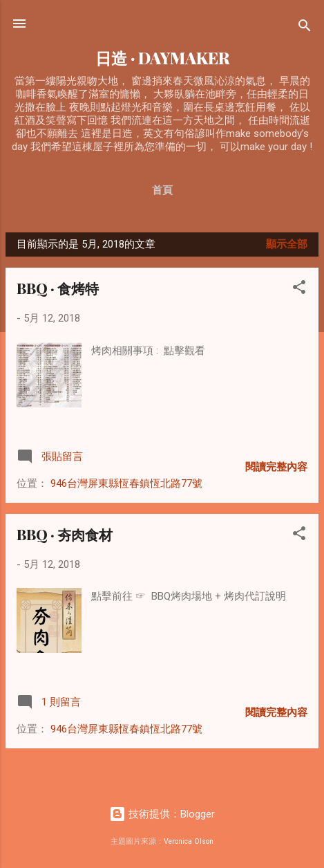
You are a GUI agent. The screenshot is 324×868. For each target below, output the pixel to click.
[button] (299, 289)
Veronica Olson (189, 841)
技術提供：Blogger (162, 814)
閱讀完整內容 (276, 467)
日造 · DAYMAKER (162, 58)
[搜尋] (305, 28)
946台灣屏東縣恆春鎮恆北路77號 (126, 483)
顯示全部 (287, 244)
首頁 (162, 190)
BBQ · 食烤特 (58, 288)
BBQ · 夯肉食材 (65, 534)
